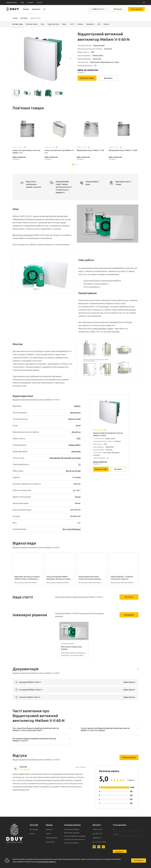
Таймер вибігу (74, 445)
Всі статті (129, 597)
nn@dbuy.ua (97, 838)
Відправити (120, 852)
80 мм (78, 497)
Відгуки (106, 24)
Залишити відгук (129, 757)
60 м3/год (76, 432)
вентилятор (75, 413)
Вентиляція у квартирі (72, 833)
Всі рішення (129, 615)
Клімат (32, 834)
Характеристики (53, 24)
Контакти (31, 2)
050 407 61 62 (97, 834)
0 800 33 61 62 (98, 829)
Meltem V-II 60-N (35, 18)
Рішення (26, 9)
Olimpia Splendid (51, 838)
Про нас (40, 2)
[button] (70, 58)
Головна (15, 18)
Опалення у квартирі (71, 843)
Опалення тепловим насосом (74, 839)
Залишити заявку (87, 78)
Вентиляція (24, 18)
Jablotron (49, 829)
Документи (90, 24)
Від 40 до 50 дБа (73, 471)
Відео (64, 24)
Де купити (108, 78)
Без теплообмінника (72, 529)
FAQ (99, 24)
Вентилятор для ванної (23, 235)
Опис (42, 24)
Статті (72, 24)
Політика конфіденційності (47, 862)
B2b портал (118, 9)
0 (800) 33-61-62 (98, 9)
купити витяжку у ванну (103, 328)
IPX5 (79, 438)
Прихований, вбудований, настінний (65, 458)
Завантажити (129, 682)
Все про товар (18, 24)
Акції (22, 2)
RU (138, 2)
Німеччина (76, 451)
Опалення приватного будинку (75, 836)
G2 (79, 464)
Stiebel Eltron (50, 842)
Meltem (77, 406)
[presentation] (129, 842)
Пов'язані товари (32, 24)
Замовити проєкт (12, 2)
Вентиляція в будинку (72, 829)
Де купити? (36, 9)
